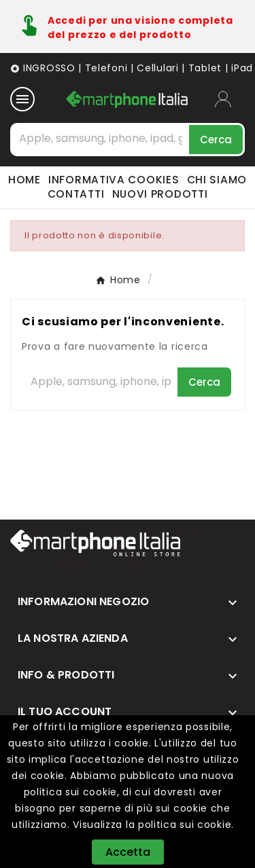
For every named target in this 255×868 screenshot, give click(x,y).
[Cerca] (101, 139)
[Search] (216, 140)
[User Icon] (230, 99)
